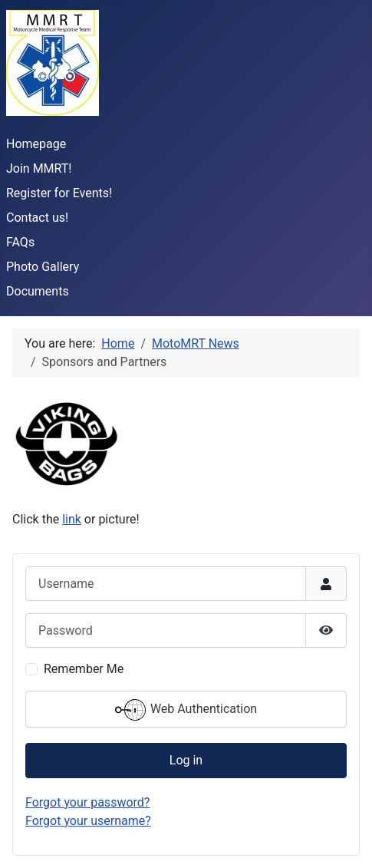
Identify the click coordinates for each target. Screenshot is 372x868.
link (72, 519)
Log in (186, 760)
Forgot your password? (87, 802)
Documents (38, 291)
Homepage (36, 144)
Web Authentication (186, 710)
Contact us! (37, 218)
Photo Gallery (43, 267)
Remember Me (84, 669)
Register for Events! (59, 193)
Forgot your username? (88, 821)
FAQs (20, 242)
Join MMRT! (39, 168)
